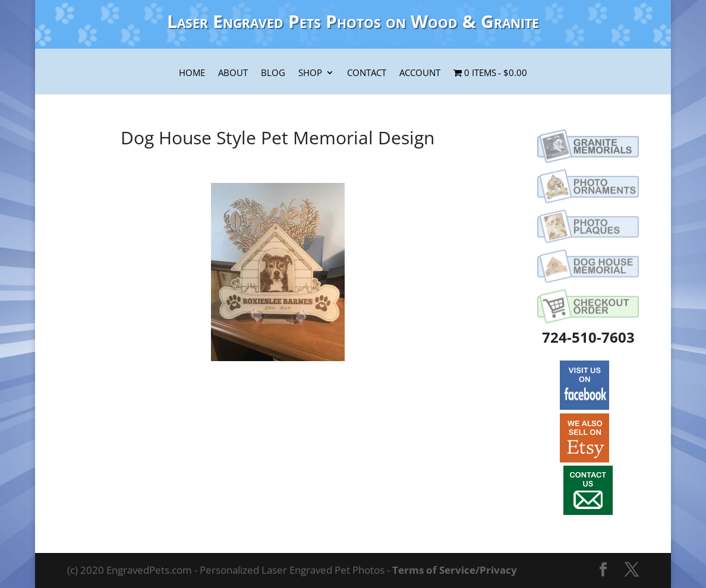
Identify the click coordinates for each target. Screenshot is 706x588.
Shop (310, 74)
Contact (367, 74)
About (233, 74)
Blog (273, 74)
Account (420, 74)
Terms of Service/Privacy (455, 570)
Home (192, 74)
